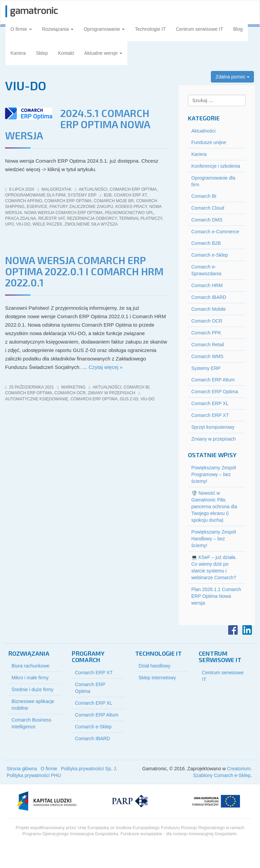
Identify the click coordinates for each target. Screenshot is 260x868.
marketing (73, 387)
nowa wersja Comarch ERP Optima (63, 213)
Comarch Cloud (208, 208)
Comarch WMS (207, 356)
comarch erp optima (68, 201)
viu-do (23, 224)
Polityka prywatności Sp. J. (89, 769)
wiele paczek (47, 224)
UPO (9, 224)
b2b (108, 195)
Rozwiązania (58, 29)
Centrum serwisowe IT (200, 29)
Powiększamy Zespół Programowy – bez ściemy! (214, 474)
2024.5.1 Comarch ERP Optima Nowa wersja (78, 124)
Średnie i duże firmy (32, 689)
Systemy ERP (82, 195)
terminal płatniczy (141, 218)
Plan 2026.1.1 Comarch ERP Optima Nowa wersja (216, 596)
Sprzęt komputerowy (213, 427)
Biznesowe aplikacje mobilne (33, 705)
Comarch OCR (70, 393)
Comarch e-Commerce (215, 232)
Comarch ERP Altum (213, 380)
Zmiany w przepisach (111, 393)
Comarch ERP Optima (133, 189)
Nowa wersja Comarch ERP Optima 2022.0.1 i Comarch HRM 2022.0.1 (84, 271)
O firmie (21, 29)
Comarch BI (137, 387)
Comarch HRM (207, 285)
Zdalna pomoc (232, 77)
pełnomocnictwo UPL (129, 213)
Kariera (18, 53)
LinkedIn (247, 630)
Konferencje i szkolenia (216, 166)
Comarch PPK (206, 333)
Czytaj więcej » (106, 367)
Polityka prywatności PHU (34, 775)
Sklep (42, 53)
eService (37, 207)
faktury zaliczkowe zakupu (81, 207)
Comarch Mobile (209, 309)
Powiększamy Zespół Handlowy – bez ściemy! (214, 539)
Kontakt (66, 53)
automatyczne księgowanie (37, 399)
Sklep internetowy (157, 678)
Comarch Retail (208, 345)
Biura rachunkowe (30, 666)
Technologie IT (150, 29)
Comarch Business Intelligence (31, 723)
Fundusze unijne (209, 142)
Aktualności (93, 189)
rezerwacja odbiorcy (92, 218)
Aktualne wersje (103, 53)
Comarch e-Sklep (210, 255)
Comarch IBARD (209, 297)
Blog (238, 29)
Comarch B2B (206, 243)
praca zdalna (20, 218)
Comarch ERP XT (210, 415)
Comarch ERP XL (210, 403)
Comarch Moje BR (114, 201)
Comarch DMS (207, 220)
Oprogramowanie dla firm (35, 195)
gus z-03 (129, 399)
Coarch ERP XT (130, 195)
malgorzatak (57, 189)
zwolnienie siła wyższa (91, 224)
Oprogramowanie (104, 29)
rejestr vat (51, 218)
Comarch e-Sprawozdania (206, 270)
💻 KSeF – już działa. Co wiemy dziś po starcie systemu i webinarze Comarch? (214, 567)
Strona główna (22, 769)
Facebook (233, 630)
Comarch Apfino (24, 201)
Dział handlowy (154, 666)
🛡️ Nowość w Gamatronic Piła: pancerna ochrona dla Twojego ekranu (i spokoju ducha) (214, 507)
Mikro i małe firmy (30, 678)
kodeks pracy (131, 207)
